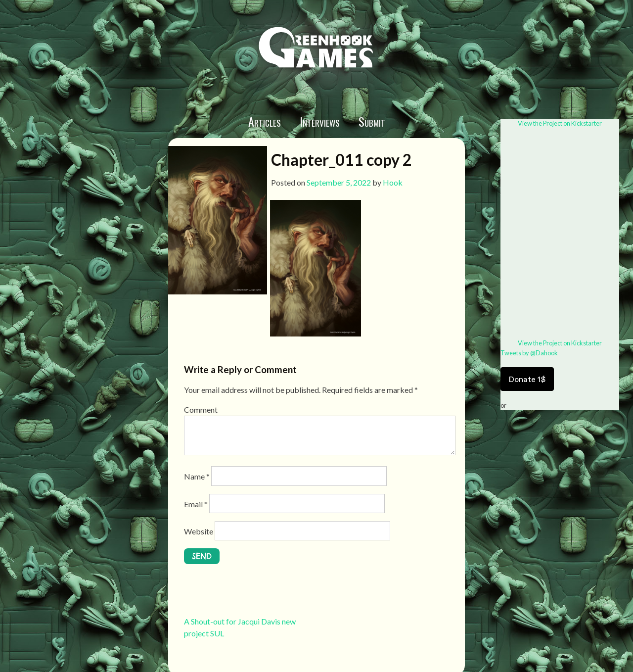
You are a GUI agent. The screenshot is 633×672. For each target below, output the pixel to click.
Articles (265, 121)
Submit (372, 121)
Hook (393, 182)
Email (196, 504)
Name (197, 476)
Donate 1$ (527, 379)
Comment (201, 409)
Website (199, 531)
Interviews (320, 121)
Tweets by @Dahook (529, 353)
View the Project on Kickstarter (560, 123)
